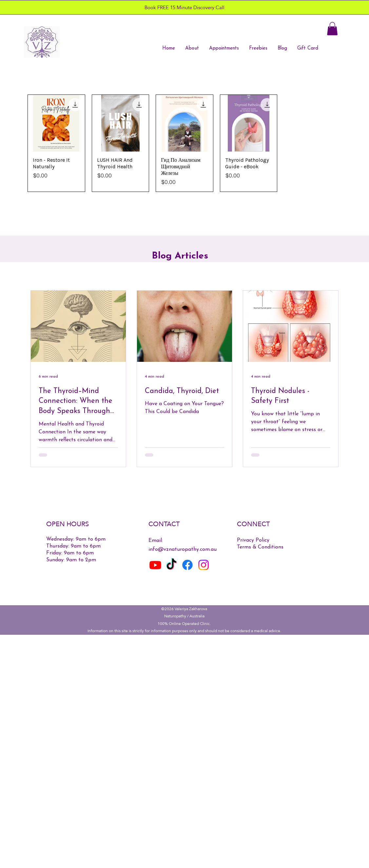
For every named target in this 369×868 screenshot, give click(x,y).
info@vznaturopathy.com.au (183, 549)
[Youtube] (155, 565)
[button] (332, 29)
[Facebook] (187, 565)
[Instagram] (204, 565)
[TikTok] (171, 565)
